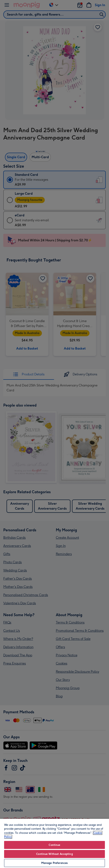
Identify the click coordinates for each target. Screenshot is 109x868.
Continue (54, 845)
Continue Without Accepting (54, 854)
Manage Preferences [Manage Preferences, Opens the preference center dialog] (54, 863)
